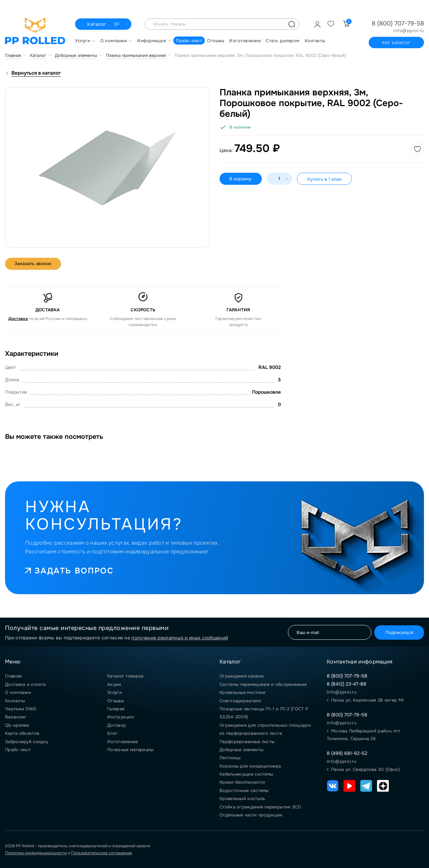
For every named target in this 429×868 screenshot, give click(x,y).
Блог (112, 733)
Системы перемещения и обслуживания (263, 684)
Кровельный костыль (242, 799)
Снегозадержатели (240, 701)
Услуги (115, 692)
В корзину (241, 179)
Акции (114, 684)
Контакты (15, 701)
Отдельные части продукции (251, 815)
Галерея (116, 709)
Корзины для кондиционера (250, 766)
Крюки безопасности (242, 782)
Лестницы (230, 758)
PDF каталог (396, 43)
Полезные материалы (130, 750)
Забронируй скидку (27, 742)
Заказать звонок (34, 264)
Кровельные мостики (242, 692)
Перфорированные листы (247, 742)
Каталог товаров (126, 676)
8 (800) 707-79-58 (398, 23)
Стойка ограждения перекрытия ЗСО (260, 807)
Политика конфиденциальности (36, 853)
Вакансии (15, 717)
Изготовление (123, 742)
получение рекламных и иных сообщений (180, 638)
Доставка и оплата (25, 684)
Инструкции (120, 717)
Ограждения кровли (242, 676)
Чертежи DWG (21, 709)
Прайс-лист (18, 750)
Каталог (104, 24)
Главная (13, 676)
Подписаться (398, 632)
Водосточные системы (244, 791)
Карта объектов (22, 733)
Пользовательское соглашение (102, 853)
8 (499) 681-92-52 (347, 753)
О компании (18, 692)
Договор (117, 725)
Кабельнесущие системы (246, 774)
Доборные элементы (241, 750)
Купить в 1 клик (325, 179)
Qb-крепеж (17, 725)
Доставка (18, 319)
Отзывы (116, 701)
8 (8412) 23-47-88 (347, 684)
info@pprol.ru (409, 31)
